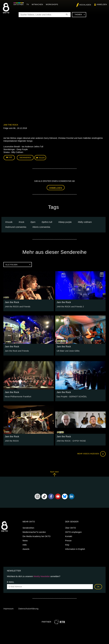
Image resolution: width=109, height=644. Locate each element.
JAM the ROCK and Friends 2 (70, 307)
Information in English (75, 549)
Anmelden (56, 188)
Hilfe (25, 545)
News (25, 541)
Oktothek (19, 5)
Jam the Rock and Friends (17, 351)
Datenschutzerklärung (28, 609)
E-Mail (11, 582)
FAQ (67, 545)
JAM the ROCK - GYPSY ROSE (71, 441)
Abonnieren (25, 158)
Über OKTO (71, 528)
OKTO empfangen (73, 532)
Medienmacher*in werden (34, 532)
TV (28, 5)
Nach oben (54, 474)
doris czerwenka (42, 227)
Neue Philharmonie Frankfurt (18, 397)
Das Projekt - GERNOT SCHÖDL (72, 397)
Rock (22, 222)
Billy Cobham (86, 222)
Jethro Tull (47, 222)
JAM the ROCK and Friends (18, 307)
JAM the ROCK (12, 441)
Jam (34, 222)
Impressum (8, 609)
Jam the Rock (11, 125)
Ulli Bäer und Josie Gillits (68, 351)
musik (10, 222)
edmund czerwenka (16, 227)
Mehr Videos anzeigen (91, 454)
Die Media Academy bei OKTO (37, 536)
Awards (26, 549)
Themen (80, 15)
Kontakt (69, 536)
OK (98, 587)
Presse (68, 541)
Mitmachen (37, 5)
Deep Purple (66, 222)
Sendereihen (28, 528)
